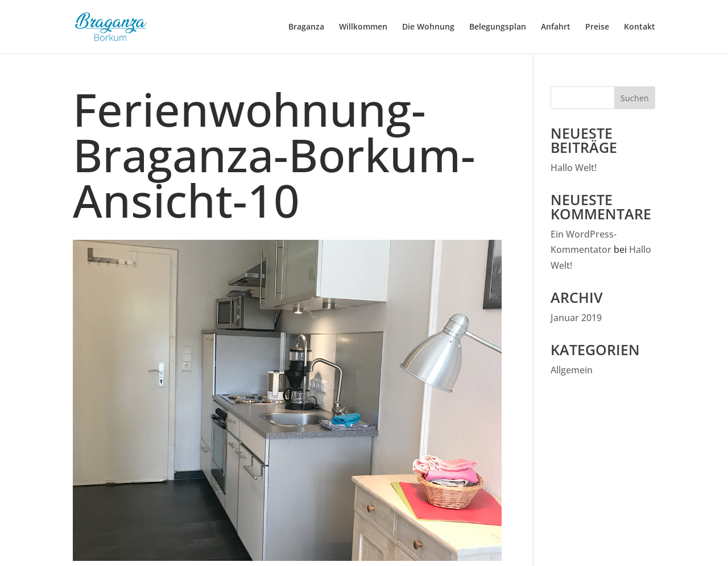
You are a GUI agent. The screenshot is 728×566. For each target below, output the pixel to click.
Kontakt (640, 27)
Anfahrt (556, 27)
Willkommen (363, 27)
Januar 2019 (576, 318)
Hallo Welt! (574, 168)
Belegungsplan (498, 27)
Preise (597, 27)
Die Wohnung (428, 27)
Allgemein (572, 370)
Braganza (306, 27)
